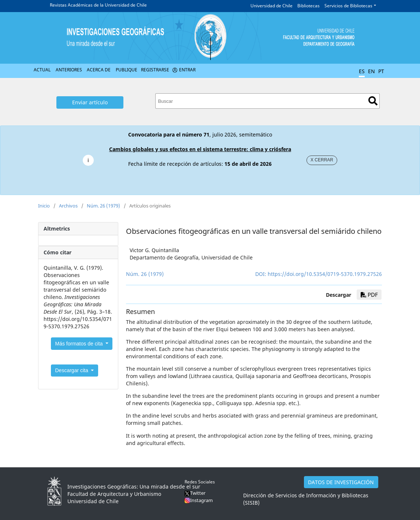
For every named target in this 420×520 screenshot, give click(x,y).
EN (371, 71)
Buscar (373, 101)
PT (381, 71)
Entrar (187, 70)
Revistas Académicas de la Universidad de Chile (98, 5)
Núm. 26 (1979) (103, 206)
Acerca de (99, 70)
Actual (42, 70)
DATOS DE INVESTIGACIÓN (341, 482)
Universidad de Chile (272, 6)
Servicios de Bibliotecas (348, 6)
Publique (127, 70)
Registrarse (155, 70)
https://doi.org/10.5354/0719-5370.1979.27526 (325, 274)
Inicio (44, 206)
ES (362, 71)
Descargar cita (73, 370)
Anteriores (69, 70)
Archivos (68, 206)
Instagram (201, 500)
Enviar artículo (90, 102)
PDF (369, 295)
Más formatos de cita (80, 344)
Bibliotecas (309, 6)
